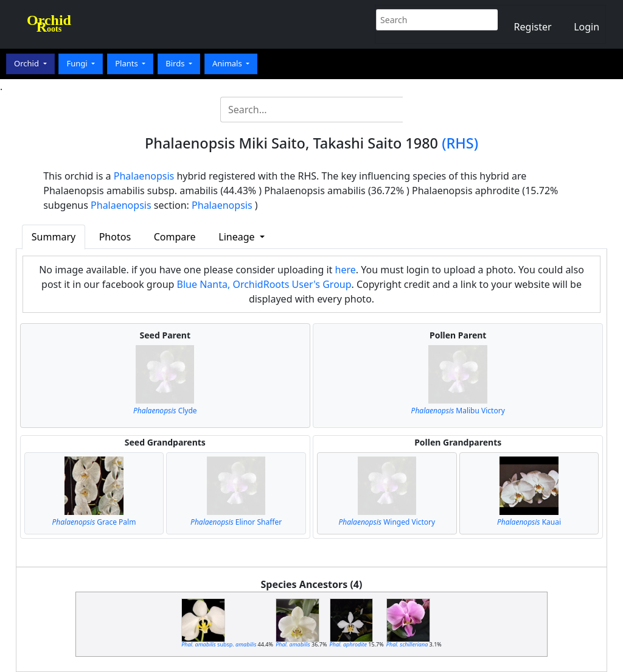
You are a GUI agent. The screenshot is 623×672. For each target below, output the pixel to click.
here (346, 270)
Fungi (78, 63)
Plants (127, 63)
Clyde (165, 411)
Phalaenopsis (144, 176)
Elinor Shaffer (236, 522)
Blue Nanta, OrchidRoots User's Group (264, 284)
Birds (176, 63)
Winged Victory (387, 522)
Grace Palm (94, 522)
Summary (54, 237)
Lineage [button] (238, 237)
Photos (115, 237)
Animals (228, 63)
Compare (175, 237)
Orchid (27, 63)
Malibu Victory (458, 411)
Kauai (529, 522)
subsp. (219, 644)
